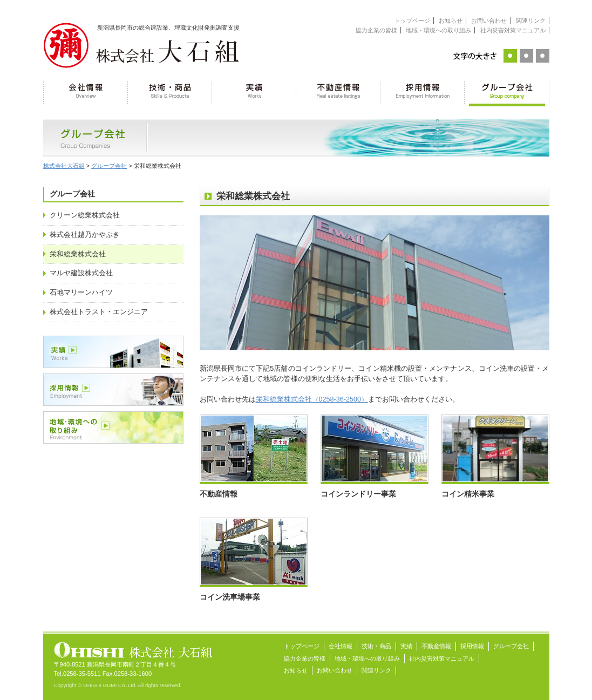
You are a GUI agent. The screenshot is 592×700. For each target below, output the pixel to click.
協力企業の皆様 (376, 30)
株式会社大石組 (64, 166)
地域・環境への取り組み (438, 30)
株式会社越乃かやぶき (85, 235)
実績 (254, 92)
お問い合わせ (489, 21)
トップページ (412, 21)
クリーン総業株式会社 (85, 215)
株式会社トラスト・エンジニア (99, 312)
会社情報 (86, 92)
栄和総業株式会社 (78, 254)
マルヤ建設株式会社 (81, 273)
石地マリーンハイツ (81, 293)
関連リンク (531, 21)
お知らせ (451, 21)
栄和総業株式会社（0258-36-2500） (312, 399)
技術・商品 (170, 92)
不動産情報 (338, 92)
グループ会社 (507, 92)
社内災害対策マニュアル (513, 30)
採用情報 (423, 92)
